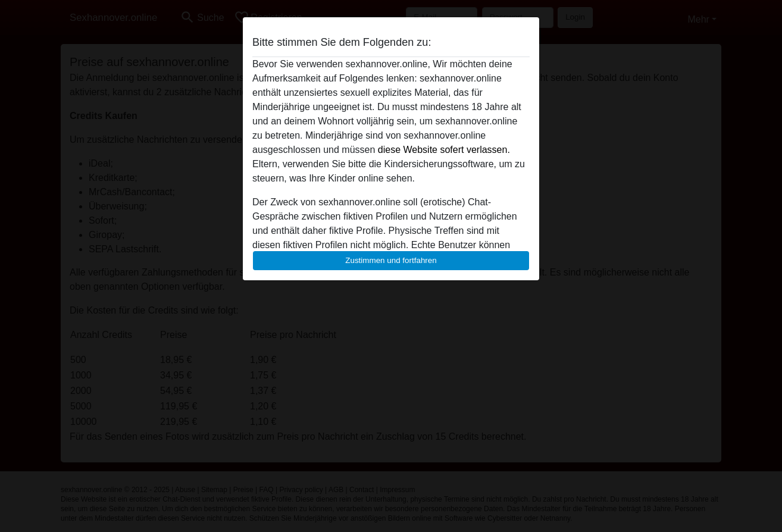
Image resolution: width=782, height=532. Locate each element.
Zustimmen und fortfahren (391, 260)
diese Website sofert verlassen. (444, 150)
